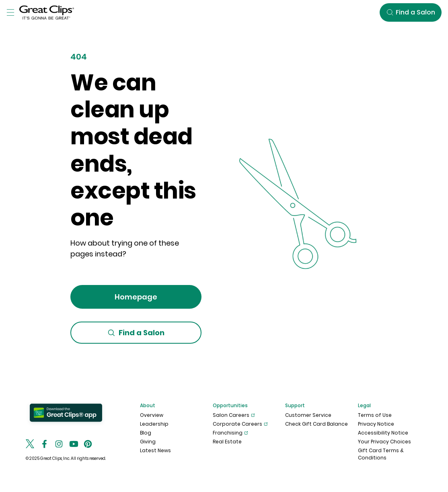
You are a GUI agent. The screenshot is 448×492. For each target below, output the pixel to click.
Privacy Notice (376, 424)
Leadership (154, 424)
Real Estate (227, 442)
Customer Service (308, 415)
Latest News (155, 450)
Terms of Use (375, 415)
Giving (148, 442)
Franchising (230, 433)
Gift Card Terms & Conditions (381, 454)
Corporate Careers (240, 424)
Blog (146, 433)
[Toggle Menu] (10, 12)
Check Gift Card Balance (316, 424)
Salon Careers (234, 415)
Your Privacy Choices (384, 442)
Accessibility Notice (383, 433)
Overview (152, 415)
